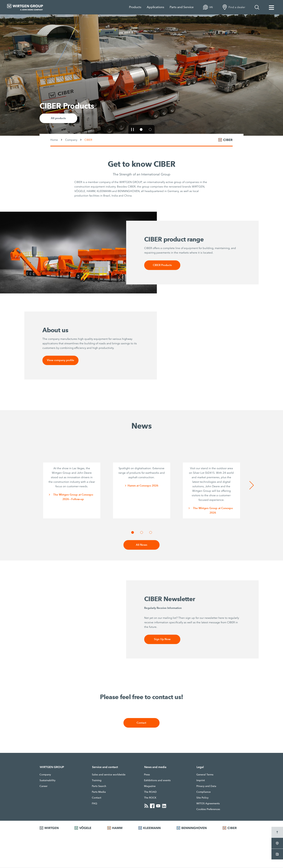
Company (71, 140)
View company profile (61, 360)
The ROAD (150, 792)
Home (54, 140)
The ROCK (150, 798)
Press (147, 775)
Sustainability (47, 780)
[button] (133, 129)
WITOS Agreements (208, 804)
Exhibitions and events (157, 780)
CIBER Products (162, 265)
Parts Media (99, 792)
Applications (155, 7)
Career (43, 786)
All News (142, 545)
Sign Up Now (162, 640)
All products (58, 118)
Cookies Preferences (208, 809)
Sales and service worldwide (109, 775)
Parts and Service (182, 7)
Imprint (201, 780)
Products (135, 7)
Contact (141, 723)
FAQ (94, 804)
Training (97, 780)
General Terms (205, 775)
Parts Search (99, 786)
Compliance (203, 792)
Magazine (150, 786)
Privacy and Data (206, 786)
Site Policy (202, 798)
